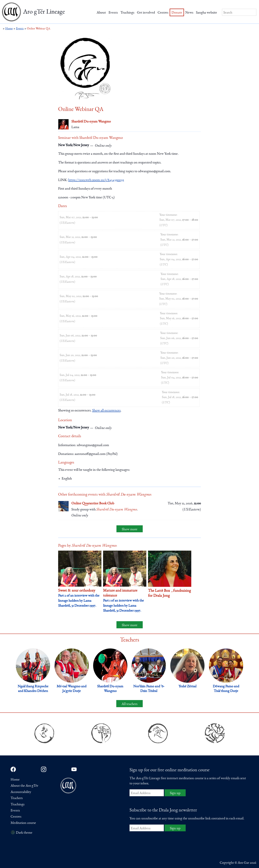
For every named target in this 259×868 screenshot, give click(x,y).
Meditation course (23, 823)
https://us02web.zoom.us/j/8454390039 (96, 180)
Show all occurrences (106, 411)
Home (15, 780)
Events (113, 13)
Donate (177, 13)
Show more (130, 529)
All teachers (129, 704)
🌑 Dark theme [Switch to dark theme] (21, 833)
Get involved (146, 13)
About (101, 13)
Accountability (21, 792)
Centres (163, 13)
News (189, 13)
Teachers (17, 798)
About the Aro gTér (24, 786)
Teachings (127, 13)
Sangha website (206, 13)
